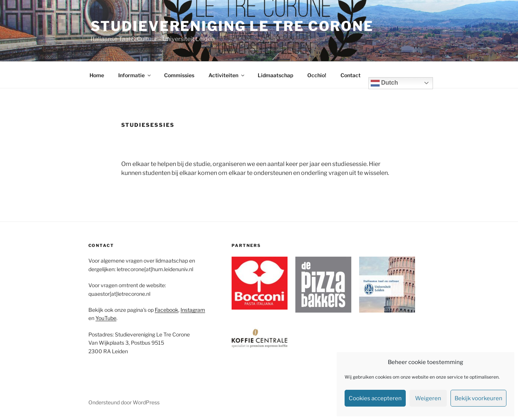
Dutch (384, 83)
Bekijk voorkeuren (478, 398)
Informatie (135, 75)
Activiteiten (227, 75)
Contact (351, 75)
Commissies (179, 75)
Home (97, 75)
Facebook (167, 310)
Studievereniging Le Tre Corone (232, 26)
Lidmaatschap (275, 75)
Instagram (193, 310)
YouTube (106, 318)
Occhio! (317, 75)
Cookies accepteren (375, 398)
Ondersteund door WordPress (124, 402)
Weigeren (428, 398)
